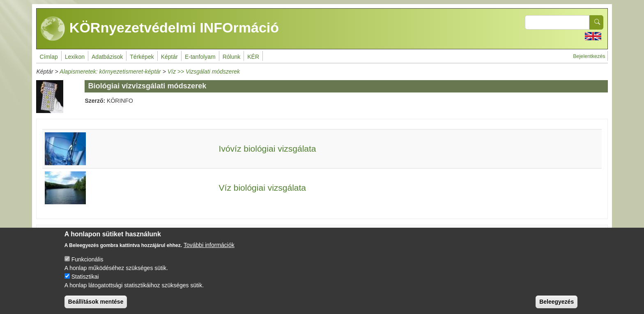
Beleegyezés (557, 307)
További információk (209, 250)
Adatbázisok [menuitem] (107, 57)
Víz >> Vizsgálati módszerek (204, 72)
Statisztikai (85, 282)
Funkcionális (87, 265)
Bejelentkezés (589, 56)
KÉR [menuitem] (253, 57)
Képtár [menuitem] (169, 57)
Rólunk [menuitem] (232, 57)
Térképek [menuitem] (142, 57)
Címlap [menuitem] (48, 57)
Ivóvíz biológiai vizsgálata (268, 149)
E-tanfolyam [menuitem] (200, 57)
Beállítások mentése (96, 307)
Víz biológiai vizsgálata (262, 188)
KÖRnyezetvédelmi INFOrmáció (160, 29)
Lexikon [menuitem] (75, 57)
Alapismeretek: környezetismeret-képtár (110, 72)
